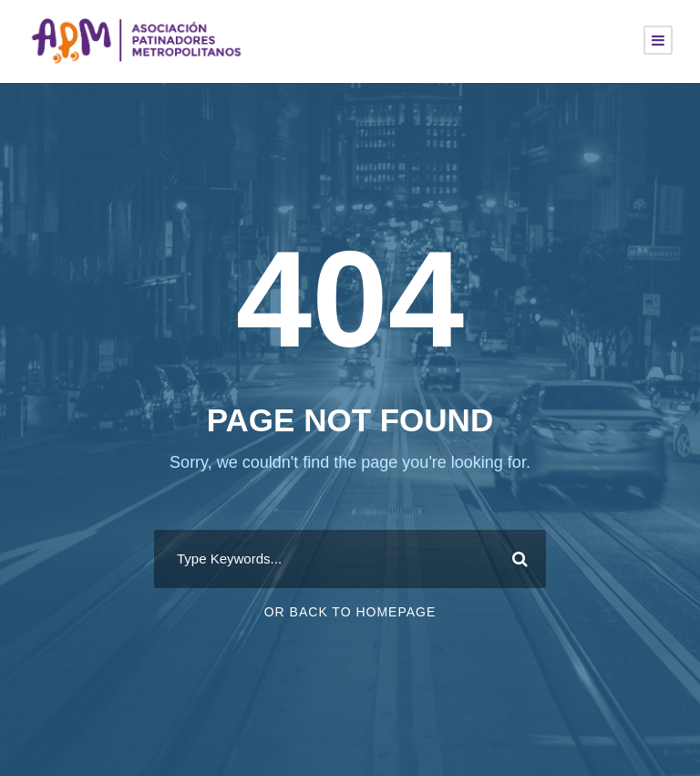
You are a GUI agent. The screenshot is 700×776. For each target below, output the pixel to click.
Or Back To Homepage (350, 612)
